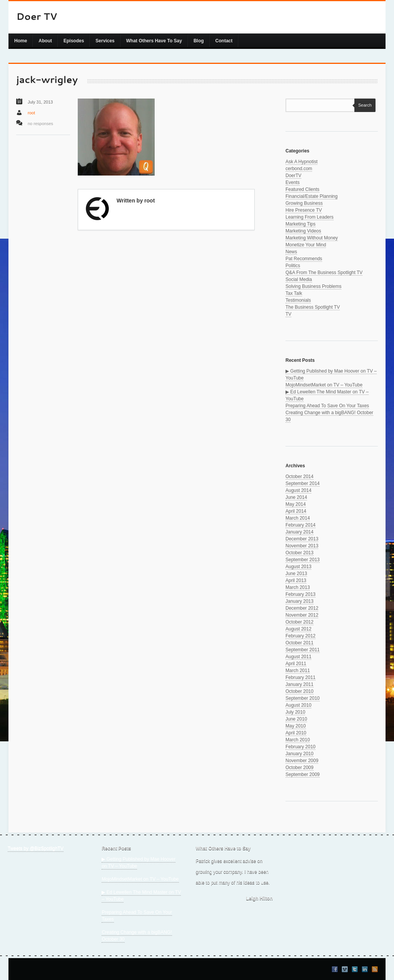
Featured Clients (302, 189)
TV (288, 314)
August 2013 (298, 567)
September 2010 (303, 698)
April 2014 (296, 511)
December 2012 (302, 608)
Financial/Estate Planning (311, 196)
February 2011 (301, 677)
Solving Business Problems (313, 286)
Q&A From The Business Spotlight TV (324, 273)
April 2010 (296, 733)
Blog (199, 41)
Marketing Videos (303, 231)
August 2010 (298, 705)
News (291, 252)
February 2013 (301, 594)
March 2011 (298, 671)
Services (105, 41)
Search (363, 105)
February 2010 (301, 747)
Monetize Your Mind (306, 245)
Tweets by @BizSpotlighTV (36, 848)
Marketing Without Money (312, 238)
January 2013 (300, 601)
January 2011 (300, 684)
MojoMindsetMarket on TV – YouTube (324, 385)
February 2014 (301, 525)
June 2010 (296, 719)
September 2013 (303, 560)
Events (293, 182)
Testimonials (298, 300)
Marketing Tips (301, 224)
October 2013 (300, 553)
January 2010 (300, 754)
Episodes (74, 41)
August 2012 (298, 629)
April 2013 (296, 580)
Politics (293, 266)
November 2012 (302, 615)
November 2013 (302, 546)
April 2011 (296, 664)
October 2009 (300, 768)
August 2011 (298, 657)
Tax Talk (294, 293)
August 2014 (298, 490)
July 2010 (295, 712)
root (31, 113)
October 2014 (300, 477)
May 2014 (296, 504)
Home (21, 41)
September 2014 (303, 483)
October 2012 (300, 622)
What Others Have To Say (154, 41)
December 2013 (302, 539)
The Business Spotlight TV (313, 307)
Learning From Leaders (310, 217)
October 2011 (300, 643)
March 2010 (298, 740)
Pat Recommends (304, 259)
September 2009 (303, 774)
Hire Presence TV (304, 210)
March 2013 (298, 587)
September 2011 (303, 650)
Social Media (299, 279)
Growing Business (304, 203)
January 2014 (300, 532)
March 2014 (298, 518)
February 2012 (301, 636)
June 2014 (296, 497)
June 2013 (296, 574)
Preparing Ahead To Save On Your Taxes (327, 406)
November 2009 (302, 761)
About (45, 41)
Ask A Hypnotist (301, 162)
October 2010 (300, 691)
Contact (224, 41)
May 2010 (296, 726)
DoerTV (293, 176)
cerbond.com (299, 169)
